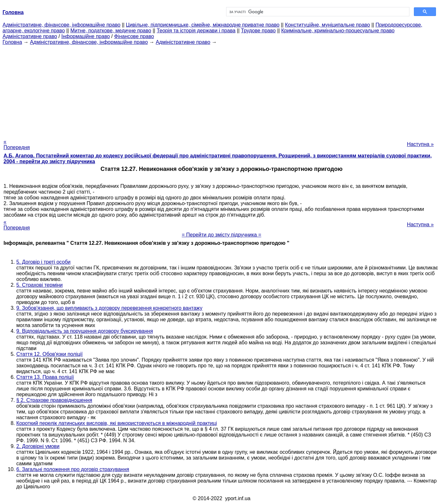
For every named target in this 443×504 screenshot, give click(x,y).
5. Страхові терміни (40, 285)
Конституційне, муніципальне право (328, 25)
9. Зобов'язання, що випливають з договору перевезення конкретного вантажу (109, 308)
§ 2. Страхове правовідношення (54, 400)
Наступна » (420, 144)
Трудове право (258, 31)
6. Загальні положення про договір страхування (73, 469)
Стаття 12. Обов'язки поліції (49, 354)
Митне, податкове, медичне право (111, 31)
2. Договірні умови (38, 446)
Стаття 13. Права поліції (45, 377)
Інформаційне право (86, 36)
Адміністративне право (30, 36)
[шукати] (317, 12)
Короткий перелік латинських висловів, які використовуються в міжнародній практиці (117, 423)
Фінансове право (134, 36)
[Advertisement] (222, 90)
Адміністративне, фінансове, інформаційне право (61, 25)
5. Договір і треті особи (43, 262)
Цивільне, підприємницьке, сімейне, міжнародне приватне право (203, 25)
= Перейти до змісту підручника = (221, 235)
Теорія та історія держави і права (196, 31)
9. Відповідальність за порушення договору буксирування (85, 331)
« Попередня (17, 144)
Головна (12, 42)
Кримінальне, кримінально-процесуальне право (338, 31)
